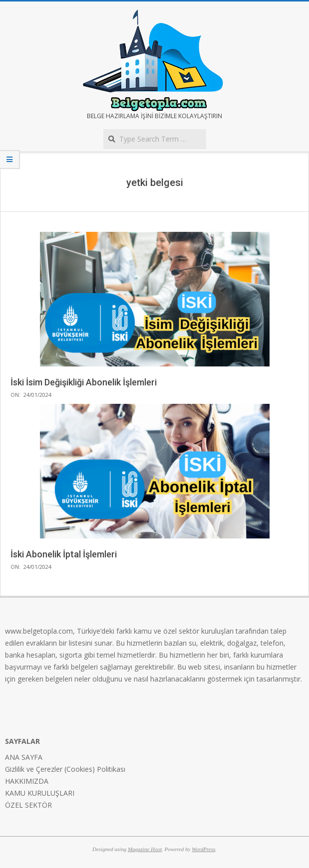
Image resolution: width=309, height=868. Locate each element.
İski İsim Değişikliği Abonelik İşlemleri (84, 382)
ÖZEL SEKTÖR (28, 805)
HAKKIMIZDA (27, 781)
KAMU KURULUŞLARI (40, 793)
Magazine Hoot (145, 849)
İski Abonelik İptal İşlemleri (64, 554)
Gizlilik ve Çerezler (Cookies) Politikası (65, 769)
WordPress (203, 849)
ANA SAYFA (24, 757)
